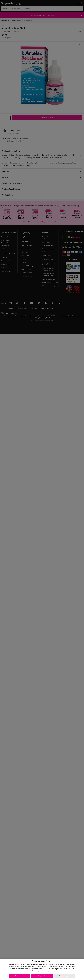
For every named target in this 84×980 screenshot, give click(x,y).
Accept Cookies (20, 976)
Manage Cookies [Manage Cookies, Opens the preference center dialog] (64, 976)
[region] (42, 969)
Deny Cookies (42, 976)
